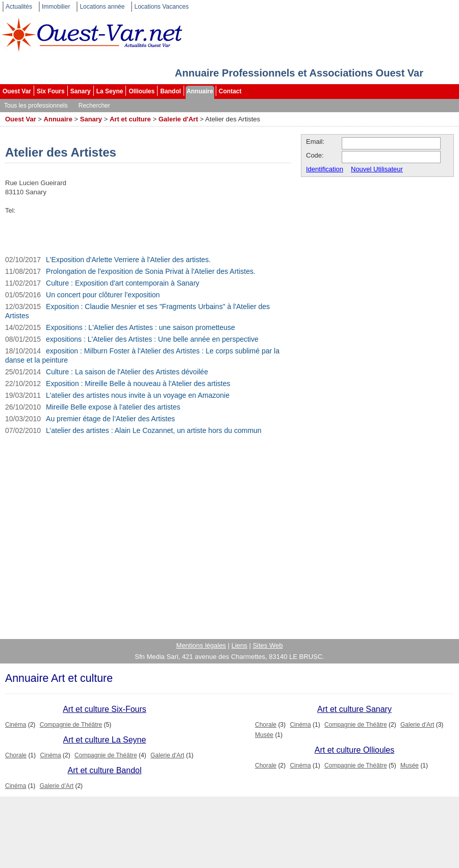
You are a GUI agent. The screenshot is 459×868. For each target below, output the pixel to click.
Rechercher (94, 106)
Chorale (266, 725)
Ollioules (142, 91)
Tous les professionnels (36, 106)
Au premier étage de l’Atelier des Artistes (110, 419)
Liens (239, 645)
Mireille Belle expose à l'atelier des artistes (113, 407)
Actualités (19, 7)
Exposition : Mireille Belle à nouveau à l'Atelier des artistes (138, 384)
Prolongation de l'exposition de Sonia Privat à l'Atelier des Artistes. (151, 271)
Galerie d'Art (178, 119)
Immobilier (56, 7)
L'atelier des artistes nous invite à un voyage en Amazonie (138, 395)
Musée (264, 735)
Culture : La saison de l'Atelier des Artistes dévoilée (127, 372)
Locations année (102, 7)
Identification (325, 169)
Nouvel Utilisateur (377, 169)
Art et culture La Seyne (105, 740)
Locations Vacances (161, 7)
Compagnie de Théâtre (71, 725)
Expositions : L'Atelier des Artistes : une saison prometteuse (141, 327)
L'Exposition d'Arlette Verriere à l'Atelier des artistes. (128, 260)
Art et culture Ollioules (355, 750)
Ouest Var (17, 91)
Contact (230, 91)
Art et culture (130, 119)
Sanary (81, 91)
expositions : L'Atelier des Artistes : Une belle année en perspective (152, 339)
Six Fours (51, 91)
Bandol (171, 91)
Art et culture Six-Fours (105, 709)
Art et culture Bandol (105, 770)
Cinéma (16, 725)
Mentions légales (201, 645)
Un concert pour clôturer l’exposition (103, 295)
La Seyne (110, 91)
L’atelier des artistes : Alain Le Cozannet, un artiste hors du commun (154, 430)
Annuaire (200, 91)
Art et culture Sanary (354, 709)
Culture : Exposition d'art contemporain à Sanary (123, 283)
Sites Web (267, 645)
